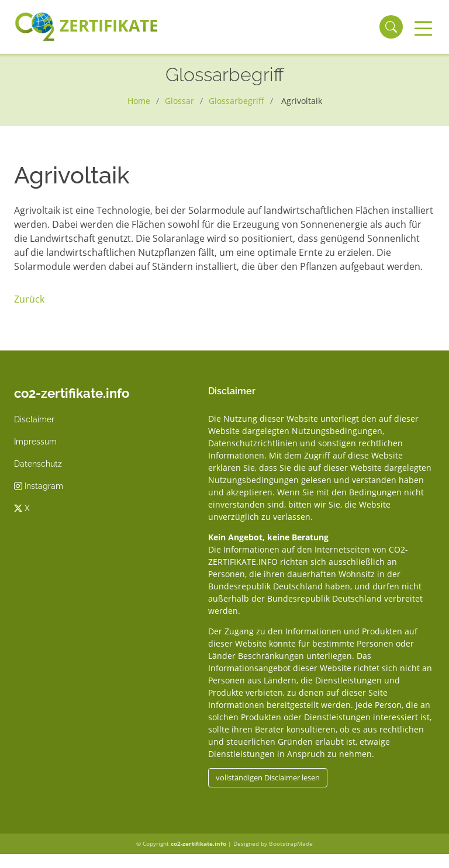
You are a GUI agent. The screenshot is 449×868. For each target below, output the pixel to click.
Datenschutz (38, 464)
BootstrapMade (291, 843)
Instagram (39, 486)
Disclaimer (34, 419)
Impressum (35, 442)
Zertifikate (86, 27)
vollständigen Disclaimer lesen (268, 777)
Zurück (29, 299)
